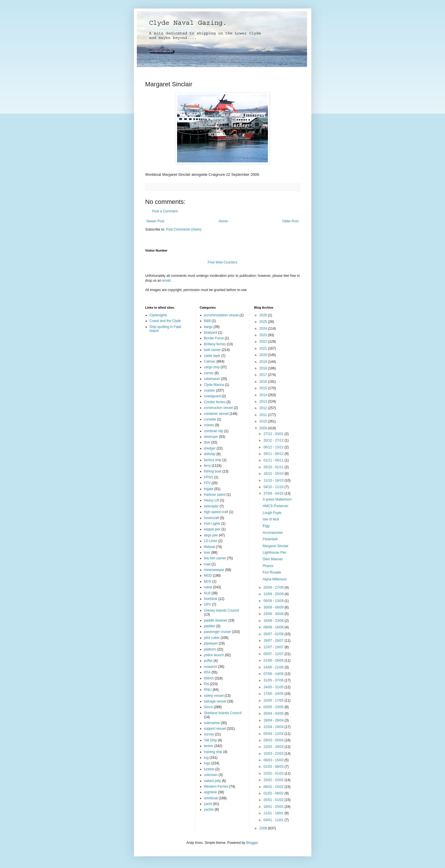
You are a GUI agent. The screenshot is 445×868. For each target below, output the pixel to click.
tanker (209, 746)
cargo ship (212, 367)
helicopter (211, 506)
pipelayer (211, 643)
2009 (264, 428)
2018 (264, 368)
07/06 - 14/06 (274, 674)
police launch (214, 655)
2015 (264, 388)
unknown (211, 775)
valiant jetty (213, 781)
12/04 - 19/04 (274, 727)
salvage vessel (215, 701)
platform (210, 649)
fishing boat (213, 471)
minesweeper (214, 570)
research (211, 667)
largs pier (211, 535)
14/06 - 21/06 (274, 667)
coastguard (212, 396)
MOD (208, 576)
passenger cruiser (218, 632)
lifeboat (210, 547)
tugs (207, 763)
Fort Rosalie (272, 572)
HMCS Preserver (275, 506)
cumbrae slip (214, 431)
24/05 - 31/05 (274, 687)
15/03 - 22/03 (274, 754)
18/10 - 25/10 (274, 474)
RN (206, 684)
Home (223, 221)
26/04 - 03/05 (274, 714)
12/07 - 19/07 (274, 647)
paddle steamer (216, 620)
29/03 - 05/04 (274, 740)
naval (208, 587)
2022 (264, 342)
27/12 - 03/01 (274, 434)
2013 (264, 401)
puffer (208, 661)
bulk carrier (212, 350)
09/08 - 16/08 (274, 627)
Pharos (268, 566)
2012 (264, 408)
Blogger (252, 843)
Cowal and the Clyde (165, 321)
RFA (207, 672)
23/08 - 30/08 (274, 614)
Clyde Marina (214, 385)
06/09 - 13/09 (274, 601)
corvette (210, 419)
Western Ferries (216, 787)
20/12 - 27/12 (274, 440)
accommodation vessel (221, 315)
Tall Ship (210, 740)
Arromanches (273, 533)
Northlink (211, 599)
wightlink (211, 792)
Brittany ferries (215, 344)
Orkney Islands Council (222, 610)
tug (206, 758)
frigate (209, 489)
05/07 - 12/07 (274, 654)
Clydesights (158, 315)
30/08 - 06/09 (274, 607)
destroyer (211, 437)
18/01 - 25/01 (274, 807)
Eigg (266, 526)
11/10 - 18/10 (274, 480)
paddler (210, 626)
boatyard (211, 332)
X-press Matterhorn (277, 499)
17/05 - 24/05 (274, 694)
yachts (209, 810)
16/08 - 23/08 (274, 621)
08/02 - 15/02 (274, 787)
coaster (210, 390)
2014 (264, 395)
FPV (207, 483)
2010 (264, 421)
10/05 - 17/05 (274, 700)
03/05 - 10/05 (274, 707)
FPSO (209, 477)
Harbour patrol (215, 495)
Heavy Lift (212, 500)
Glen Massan (273, 559)
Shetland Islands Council (223, 713)
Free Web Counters (223, 262)
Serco (208, 707)
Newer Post (156, 221)
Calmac (210, 361)
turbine (209, 769)
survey (209, 734)
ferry (207, 466)
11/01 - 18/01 (274, 813)
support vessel (215, 729)
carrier (209, 373)
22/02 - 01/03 (274, 773)
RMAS (209, 678)
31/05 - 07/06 (274, 680)
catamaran (212, 379)
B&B (207, 321)
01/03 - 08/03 (274, 767)
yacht (208, 804)
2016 (264, 382)
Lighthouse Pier (274, 553)
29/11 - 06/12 (274, 454)
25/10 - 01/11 (274, 467)
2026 (264, 315)
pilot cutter (212, 638)
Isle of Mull (271, 519)
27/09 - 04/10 (274, 493)
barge (208, 327)
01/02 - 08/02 (274, 793)
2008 (264, 828)
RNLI (208, 690)
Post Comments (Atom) (184, 229)
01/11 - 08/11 (274, 460)
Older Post (290, 221)
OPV (208, 605)
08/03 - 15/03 (274, 760)
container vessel (216, 414)
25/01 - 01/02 (274, 800)
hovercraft (212, 518)
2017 (264, 375)
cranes (209, 425)
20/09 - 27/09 (274, 587)
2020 (264, 355)
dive (207, 442)
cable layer (212, 356)
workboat (211, 798)
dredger (210, 448)
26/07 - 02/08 (274, 634)
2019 (264, 362)
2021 (264, 348)
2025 (264, 322)
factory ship (213, 460)
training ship (213, 752)
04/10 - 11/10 (274, 487)
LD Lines (211, 541)
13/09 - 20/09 (274, 594)
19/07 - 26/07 (274, 641)
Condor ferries (215, 402)
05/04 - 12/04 (274, 734)
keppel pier (212, 529)
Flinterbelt (270, 539)
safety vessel (214, 696)
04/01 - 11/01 (274, 820)
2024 (264, 329)
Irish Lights (212, 524)
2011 (264, 415)
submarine (212, 723)
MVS (208, 582)
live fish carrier (215, 558)
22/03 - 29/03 (274, 747)
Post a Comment (165, 211)
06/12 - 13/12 (274, 447)
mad (207, 564)
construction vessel (219, 408)
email (166, 281)
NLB (207, 593)
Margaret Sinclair (275, 546)
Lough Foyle (272, 513)
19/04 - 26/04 (274, 720)
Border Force (214, 338)
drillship (210, 454)
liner (207, 553)
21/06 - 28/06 (274, 660)
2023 (264, 335)
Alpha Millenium (275, 579)
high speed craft (216, 512)
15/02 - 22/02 (274, 780)
